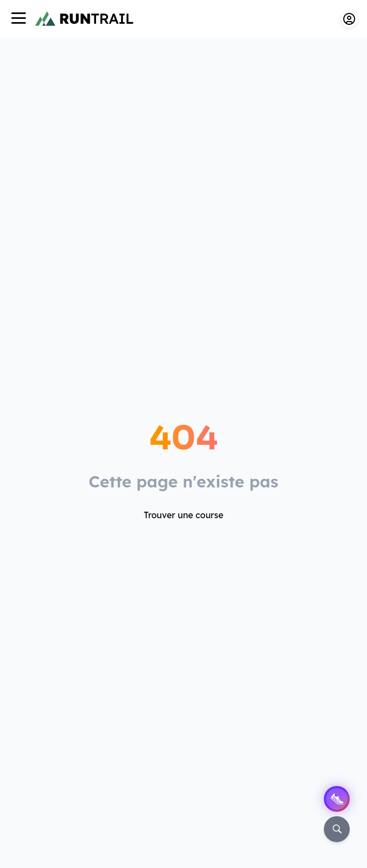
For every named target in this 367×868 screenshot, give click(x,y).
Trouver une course (183, 515)
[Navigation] (18, 19)
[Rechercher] (337, 829)
